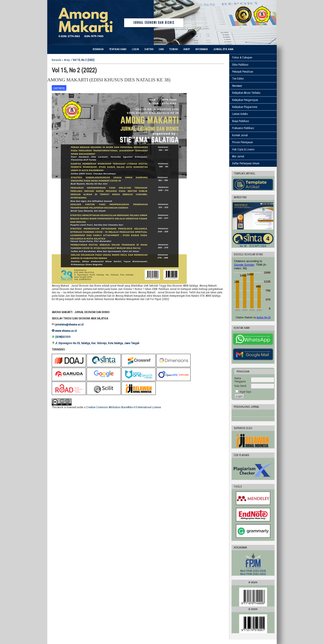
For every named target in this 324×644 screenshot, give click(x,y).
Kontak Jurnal (240, 135)
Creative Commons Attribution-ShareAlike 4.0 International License (124, 407)
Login (135, 49)
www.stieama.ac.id (66, 331)
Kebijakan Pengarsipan (245, 100)
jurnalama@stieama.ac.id (69, 324)
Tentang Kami (118, 49)
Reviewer (237, 86)
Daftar (149, 49)
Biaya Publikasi (241, 121)
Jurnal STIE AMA (223, 49)
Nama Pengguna (240, 380)
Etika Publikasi (240, 65)
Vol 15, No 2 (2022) (84, 60)
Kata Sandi (240, 386)
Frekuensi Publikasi (243, 128)
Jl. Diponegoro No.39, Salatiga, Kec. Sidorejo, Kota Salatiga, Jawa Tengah (98, 343)
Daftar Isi (59, 88)
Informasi (202, 49)
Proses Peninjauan (243, 142)
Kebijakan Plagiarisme (245, 107)
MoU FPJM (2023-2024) (253, 571)
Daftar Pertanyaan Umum (246, 163)
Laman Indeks (240, 114)
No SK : (253, 246)
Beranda (98, 49)
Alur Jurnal (238, 156)
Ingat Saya (245, 392)
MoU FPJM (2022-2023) (253, 574)
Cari (161, 49)
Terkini (174, 49)
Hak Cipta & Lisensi (243, 149)
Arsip (187, 49)
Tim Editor (238, 79)
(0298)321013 (63, 337)
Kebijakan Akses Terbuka (246, 93)
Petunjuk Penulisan (243, 72)
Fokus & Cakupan (242, 58)
